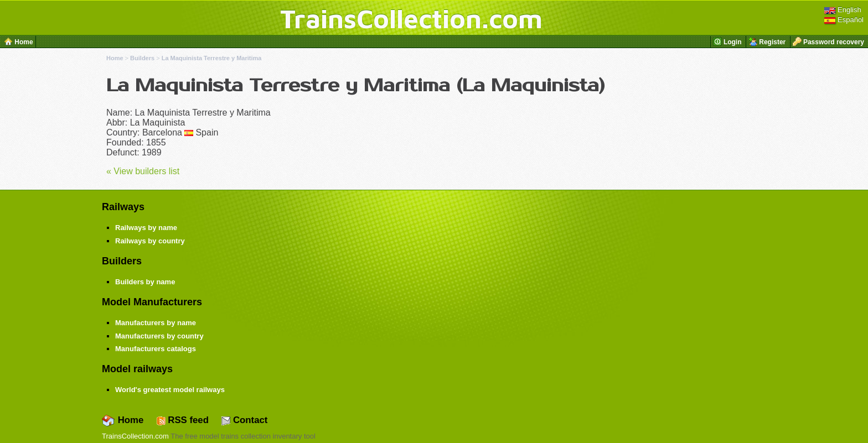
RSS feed (183, 420)
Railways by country (150, 241)
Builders (142, 58)
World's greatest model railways (170, 390)
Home (115, 58)
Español (844, 20)
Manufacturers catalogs (156, 349)
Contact (244, 420)
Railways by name (146, 228)
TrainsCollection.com (411, 18)
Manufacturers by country (159, 336)
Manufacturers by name (156, 323)
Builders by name (145, 282)
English (843, 10)
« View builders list (143, 171)
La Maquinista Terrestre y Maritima (212, 58)
